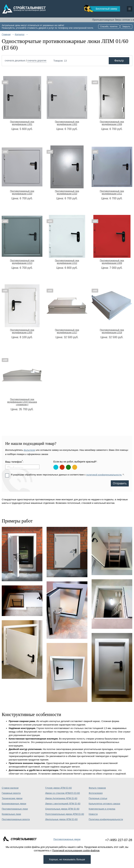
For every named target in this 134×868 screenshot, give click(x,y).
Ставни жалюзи (10, 788)
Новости (93, 814)
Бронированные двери (14, 804)
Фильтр (119, 61)
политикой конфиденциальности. (104, 475)
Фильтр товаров (97, 788)
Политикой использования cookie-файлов (76, 851)
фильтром (29, 450)
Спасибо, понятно (109, 27)
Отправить (120, 483)
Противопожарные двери (67, 839)
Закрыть (126, 27)
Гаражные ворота (11, 793)
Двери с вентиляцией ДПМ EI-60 (63, 804)
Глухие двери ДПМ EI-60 (58, 788)
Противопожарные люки (15, 809)
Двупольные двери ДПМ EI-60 (61, 819)
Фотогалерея (96, 793)
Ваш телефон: (14, 462)
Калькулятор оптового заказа (104, 804)
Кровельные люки (11, 814)
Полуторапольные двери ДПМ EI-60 (65, 814)
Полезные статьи (98, 798)
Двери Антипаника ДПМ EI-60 (61, 798)
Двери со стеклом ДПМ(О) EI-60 (63, 793)
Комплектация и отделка (102, 809)
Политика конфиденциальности (106, 819)
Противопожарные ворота (16, 819)
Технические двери (12, 798)
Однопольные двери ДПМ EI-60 (62, 809)
